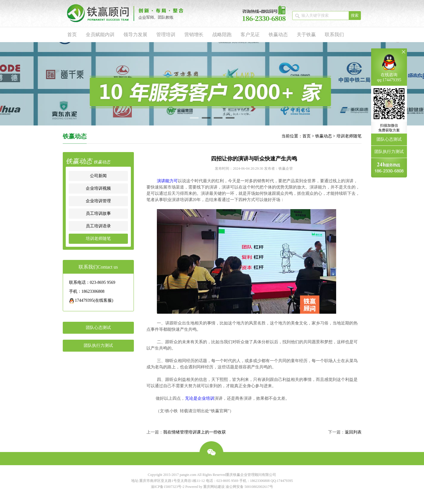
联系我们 (334, 35)
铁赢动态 (278, 35)
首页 (72, 35)
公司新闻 (98, 176)
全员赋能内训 (100, 35)
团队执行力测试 (98, 346)
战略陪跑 (222, 35)
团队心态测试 (98, 328)
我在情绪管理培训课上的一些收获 (195, 432)
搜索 (355, 15)
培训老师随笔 (349, 136)
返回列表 (353, 432)
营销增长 (194, 35)
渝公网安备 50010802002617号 (249, 487)
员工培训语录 (98, 226)
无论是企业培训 (200, 398)
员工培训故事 (98, 213)
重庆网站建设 (214, 487)
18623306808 (260, 481)
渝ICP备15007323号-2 (168, 487)
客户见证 (250, 35)
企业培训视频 (98, 188)
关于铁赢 (306, 35)
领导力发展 (135, 35)
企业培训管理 (98, 201)
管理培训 (166, 35)
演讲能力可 (167, 181)
